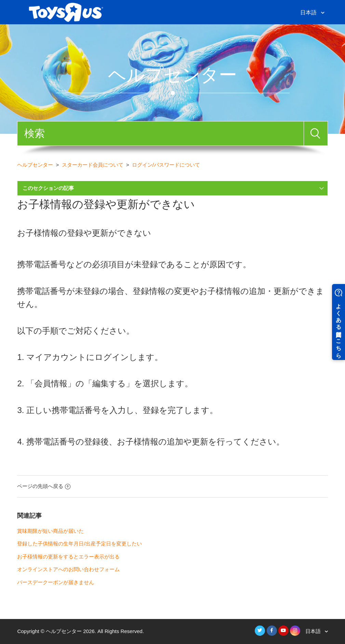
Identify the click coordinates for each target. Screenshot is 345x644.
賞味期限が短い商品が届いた (50, 531)
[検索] (160, 133)
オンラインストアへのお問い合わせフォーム (68, 569)
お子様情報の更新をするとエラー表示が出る (68, 557)
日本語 (309, 12)
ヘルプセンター (35, 165)
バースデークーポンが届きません (56, 582)
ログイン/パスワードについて (166, 165)
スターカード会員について (93, 165)
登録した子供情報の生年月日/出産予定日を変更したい (79, 544)
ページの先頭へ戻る (44, 486)
